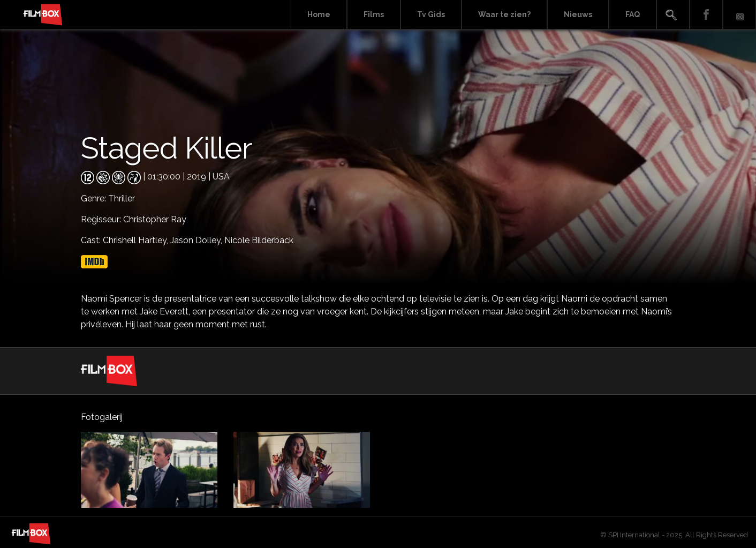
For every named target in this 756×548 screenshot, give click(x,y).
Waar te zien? (504, 14)
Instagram (739, 15)
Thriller (122, 198)
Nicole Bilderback (259, 240)
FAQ (633, 14)
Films (374, 14)
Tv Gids (431, 14)
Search (673, 15)
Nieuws (578, 14)
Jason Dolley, (197, 240)
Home (319, 14)
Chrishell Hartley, (137, 240)
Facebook (706, 15)
